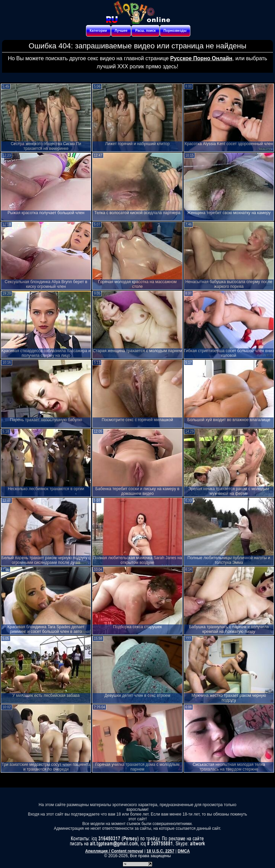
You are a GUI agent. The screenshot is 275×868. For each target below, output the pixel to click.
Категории (98, 31)
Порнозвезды (175, 31)
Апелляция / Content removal (114, 851)
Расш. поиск (145, 31)
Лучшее (121, 31)
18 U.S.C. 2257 (161, 851)
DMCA (184, 851)
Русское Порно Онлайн (201, 58)
